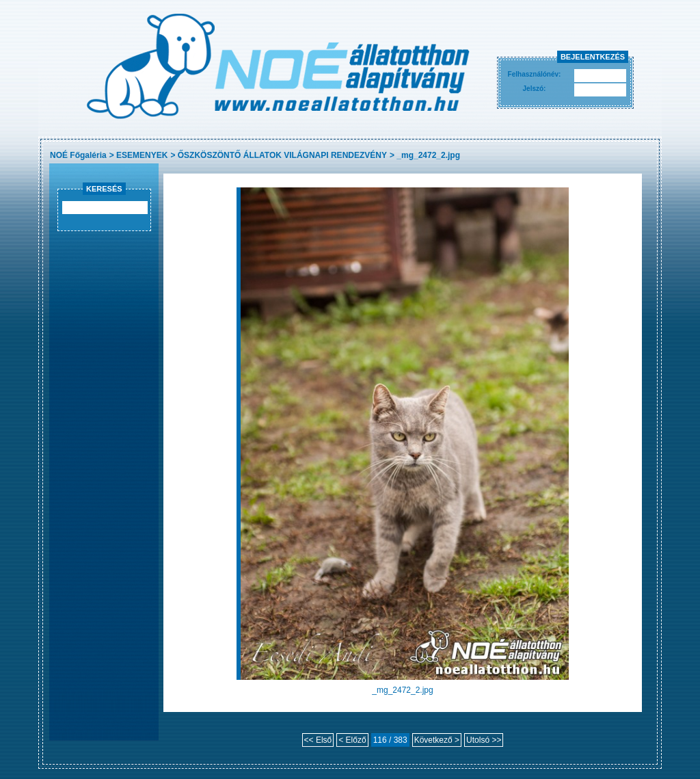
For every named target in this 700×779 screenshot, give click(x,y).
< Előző (352, 740)
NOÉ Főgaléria (78, 155)
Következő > (437, 740)
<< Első (318, 740)
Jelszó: (535, 89)
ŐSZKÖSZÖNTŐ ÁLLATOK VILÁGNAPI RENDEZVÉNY (282, 155)
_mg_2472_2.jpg (428, 155)
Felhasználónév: (535, 74)
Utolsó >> (484, 740)
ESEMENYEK (142, 155)
